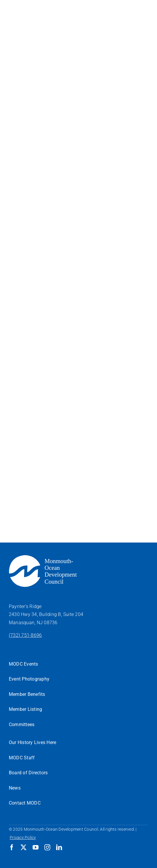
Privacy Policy (23, 837)
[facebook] (12, 847)
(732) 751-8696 (25, 635)
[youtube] (36, 847)
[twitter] (24, 847)
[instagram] (47, 847)
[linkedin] (59, 847)
